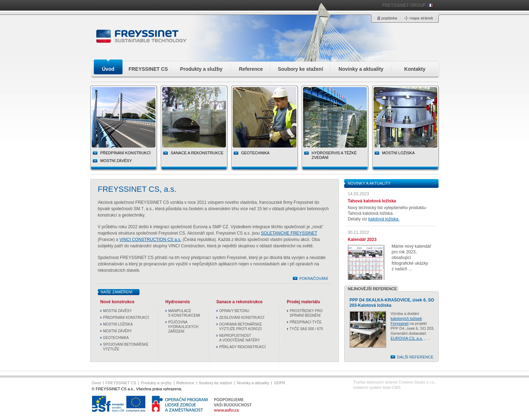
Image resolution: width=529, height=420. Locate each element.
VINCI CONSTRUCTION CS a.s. (150, 240)
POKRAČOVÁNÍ (314, 278)
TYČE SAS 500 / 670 (306, 329)
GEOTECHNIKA (116, 338)
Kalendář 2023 (362, 240)
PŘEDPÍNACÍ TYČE (306, 322)
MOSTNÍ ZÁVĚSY (116, 161)
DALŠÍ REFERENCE (415, 357)
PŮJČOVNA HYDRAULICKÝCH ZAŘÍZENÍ (183, 327)
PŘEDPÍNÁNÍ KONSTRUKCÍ (126, 318)
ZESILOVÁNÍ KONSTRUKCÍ (242, 318)
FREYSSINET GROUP (404, 5)
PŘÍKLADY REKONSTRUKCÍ (243, 347)
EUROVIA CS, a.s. (407, 338)
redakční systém (377, 387)
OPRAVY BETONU (234, 311)
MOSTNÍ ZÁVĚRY (118, 331)
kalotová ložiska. (384, 219)
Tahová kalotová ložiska (372, 201)
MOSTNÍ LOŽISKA (118, 324)
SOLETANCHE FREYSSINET (289, 233)
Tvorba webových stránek (394, 382)
